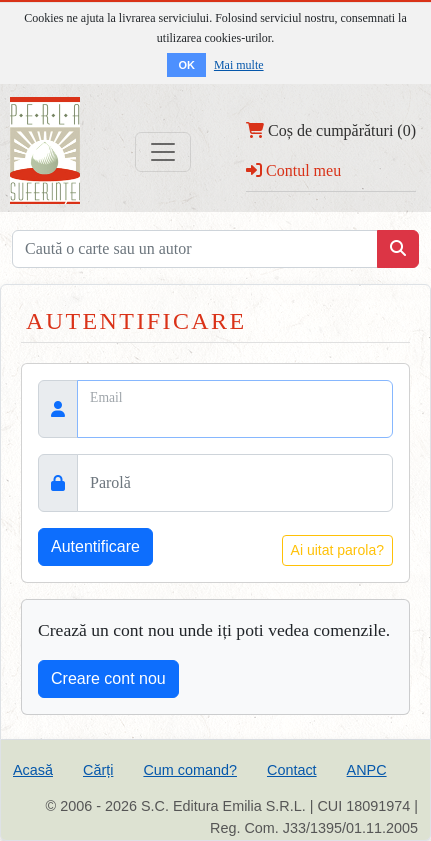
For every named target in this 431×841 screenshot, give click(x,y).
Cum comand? (190, 770)
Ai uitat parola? (337, 550)
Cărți (98, 770)
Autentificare (95, 546)
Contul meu (293, 170)
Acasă (33, 770)
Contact (292, 770)
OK (186, 65)
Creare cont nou (108, 678)
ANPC (367, 770)
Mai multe (239, 65)
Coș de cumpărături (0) (331, 130)
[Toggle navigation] (163, 152)
